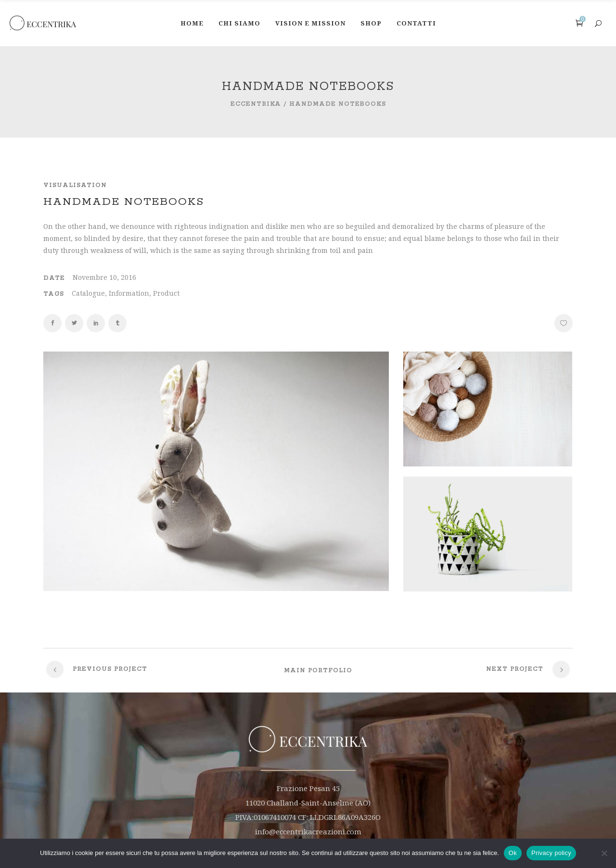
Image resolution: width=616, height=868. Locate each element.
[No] (604, 853)
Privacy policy (551, 853)
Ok (513, 853)
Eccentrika (256, 104)
